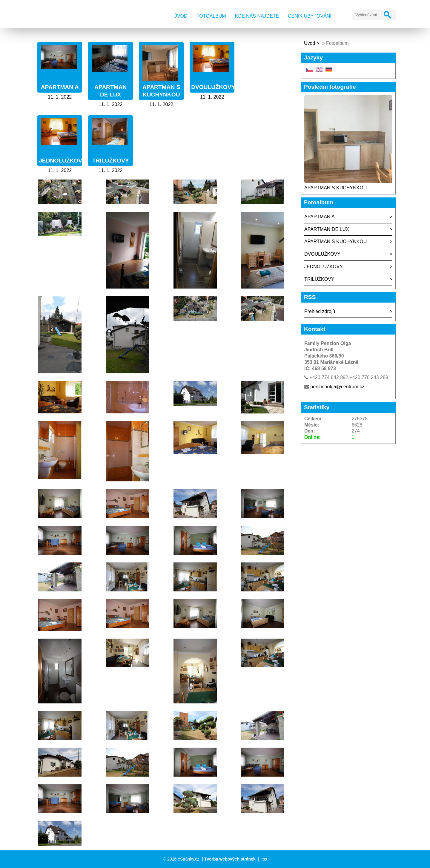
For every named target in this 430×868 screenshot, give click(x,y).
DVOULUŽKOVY (213, 87)
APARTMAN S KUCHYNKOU (335, 188)
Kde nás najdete (257, 16)
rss (264, 859)
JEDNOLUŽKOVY (62, 161)
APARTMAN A (60, 87)
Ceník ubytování (310, 16)
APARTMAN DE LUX (327, 229)
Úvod (180, 16)
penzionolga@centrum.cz (337, 387)
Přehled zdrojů (320, 311)
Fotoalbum (211, 16)
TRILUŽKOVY (111, 161)
